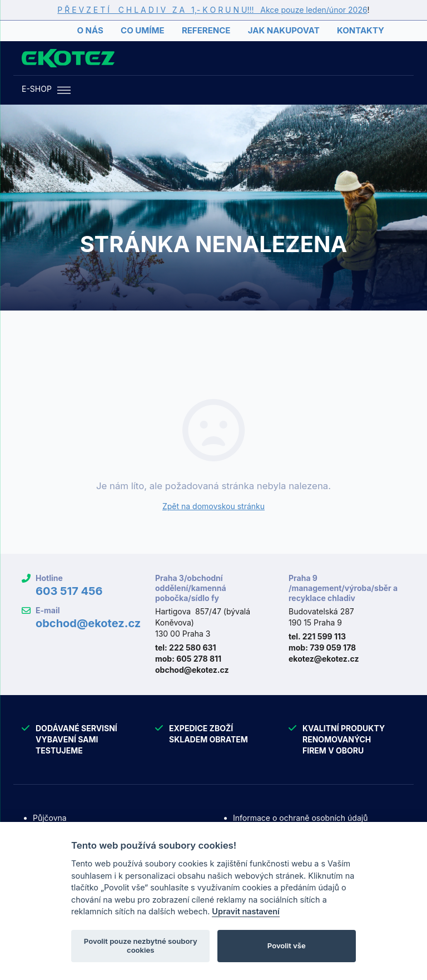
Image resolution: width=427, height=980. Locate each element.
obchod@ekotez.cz (88, 623)
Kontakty (361, 30)
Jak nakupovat (284, 30)
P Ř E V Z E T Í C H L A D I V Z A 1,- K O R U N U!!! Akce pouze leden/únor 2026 (212, 10)
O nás (90, 30)
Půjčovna (50, 818)
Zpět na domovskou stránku (213, 506)
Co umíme (142, 30)
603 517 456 (69, 591)
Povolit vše (287, 945)
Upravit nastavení (246, 911)
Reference (206, 30)
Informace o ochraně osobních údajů (300, 818)
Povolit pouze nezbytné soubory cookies (141, 945)
